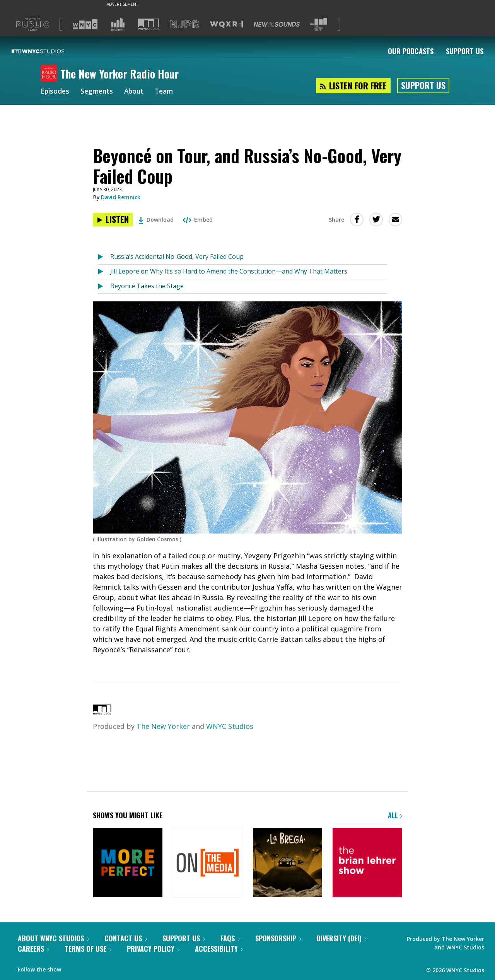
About (137, 92)
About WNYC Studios (53, 938)
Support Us (465, 51)
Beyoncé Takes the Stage (147, 286)
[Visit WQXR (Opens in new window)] (226, 25)
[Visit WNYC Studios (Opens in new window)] (149, 24)
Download (156, 220)
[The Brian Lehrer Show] (367, 863)
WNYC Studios (230, 726)
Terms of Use (88, 949)
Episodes (56, 92)
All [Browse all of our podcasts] (395, 815)
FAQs (230, 938)
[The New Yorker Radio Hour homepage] (50, 74)
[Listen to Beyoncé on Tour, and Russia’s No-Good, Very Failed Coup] (113, 220)
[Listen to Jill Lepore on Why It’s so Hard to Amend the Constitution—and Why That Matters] (104, 272)
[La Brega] (288, 863)
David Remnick (121, 197)
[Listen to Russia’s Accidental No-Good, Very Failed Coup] (104, 257)
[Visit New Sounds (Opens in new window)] (277, 24)
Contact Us (126, 938)
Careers (33, 949)
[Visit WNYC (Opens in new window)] (85, 24)
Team (169, 92)
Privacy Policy (153, 949)
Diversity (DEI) (342, 938)
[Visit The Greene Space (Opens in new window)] (319, 25)
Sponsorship (278, 938)
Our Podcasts (411, 51)
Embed (198, 220)
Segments (99, 92)
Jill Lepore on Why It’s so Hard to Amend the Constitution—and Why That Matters (229, 271)
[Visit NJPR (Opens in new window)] (185, 25)
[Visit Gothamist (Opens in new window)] (118, 24)
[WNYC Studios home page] (48, 51)
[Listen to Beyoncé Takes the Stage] (104, 286)
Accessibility (219, 949)
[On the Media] (207, 863)
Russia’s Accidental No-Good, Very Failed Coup (177, 257)
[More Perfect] (128, 863)
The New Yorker (163, 726)
